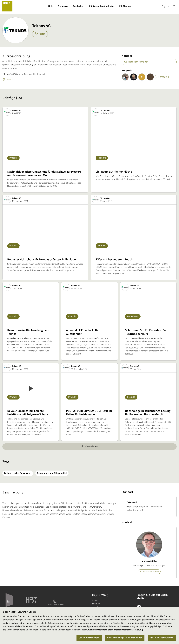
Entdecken (79, 7)
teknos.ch (9, 80)
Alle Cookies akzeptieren (162, 638)
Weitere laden (89, 446)
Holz (51, 7)
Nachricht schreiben (136, 62)
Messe (95, 600)
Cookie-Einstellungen (89, 638)
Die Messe (63, 7)
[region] (89, 626)
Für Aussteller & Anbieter (102, 7)
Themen (96, 604)
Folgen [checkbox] (40, 34)
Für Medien (125, 7)
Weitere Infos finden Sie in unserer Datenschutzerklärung (115, 630)
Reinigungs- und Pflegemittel (52, 473)
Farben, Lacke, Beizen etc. (18, 473)
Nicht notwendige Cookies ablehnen (125, 638)
